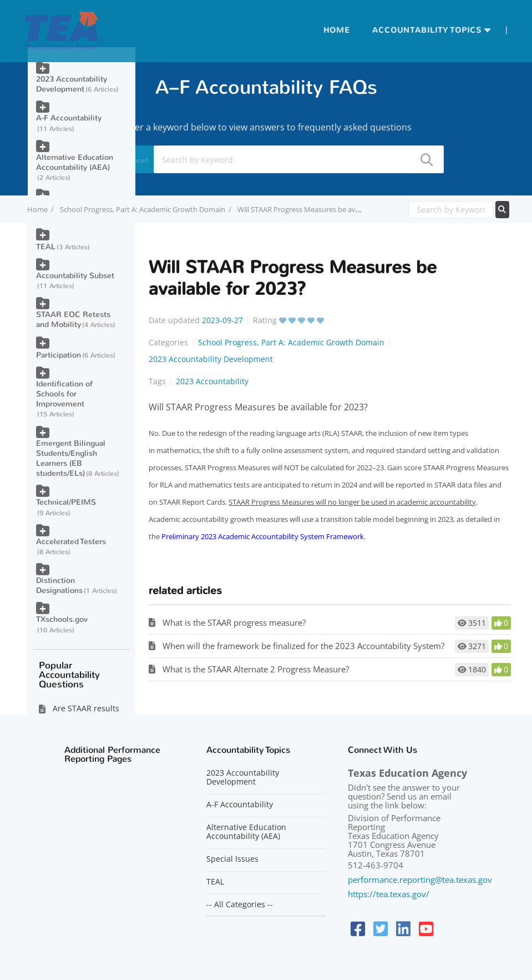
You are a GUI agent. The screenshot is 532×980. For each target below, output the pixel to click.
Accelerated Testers (71, 542)
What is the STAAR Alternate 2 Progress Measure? (256, 669)
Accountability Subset (75, 276)
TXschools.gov (62, 619)
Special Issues (232, 859)
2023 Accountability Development (211, 359)
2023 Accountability (212, 381)
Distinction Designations (59, 586)
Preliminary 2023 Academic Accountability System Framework (263, 536)
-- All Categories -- (240, 904)
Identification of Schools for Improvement (64, 394)
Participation (59, 355)
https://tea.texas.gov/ (389, 894)
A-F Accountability (69, 118)
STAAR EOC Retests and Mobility (73, 320)
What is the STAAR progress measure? (234, 622)
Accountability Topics (427, 30)
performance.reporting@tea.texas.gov (420, 880)
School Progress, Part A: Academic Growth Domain (143, 209)
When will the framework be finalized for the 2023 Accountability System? (303, 646)
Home (337, 30)
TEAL (46, 247)
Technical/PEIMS (66, 502)
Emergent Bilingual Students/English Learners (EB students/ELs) (71, 459)
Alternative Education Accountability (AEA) (75, 162)
